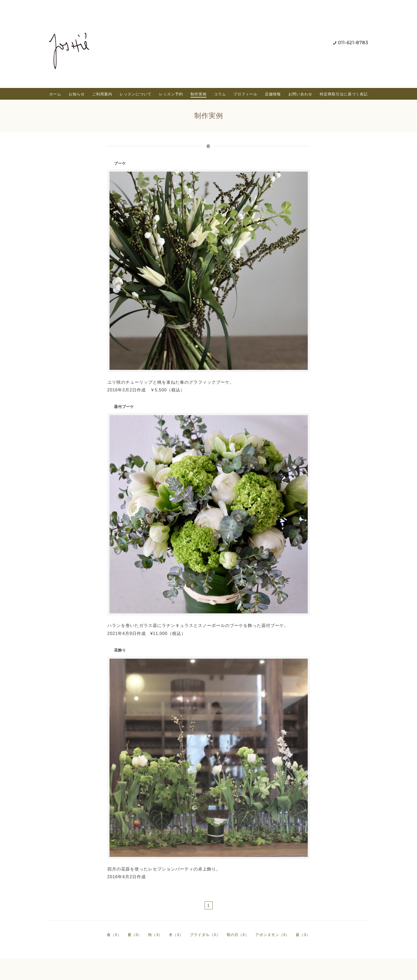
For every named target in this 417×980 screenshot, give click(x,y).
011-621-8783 (353, 43)
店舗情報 (273, 94)
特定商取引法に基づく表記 (344, 94)
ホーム (55, 94)
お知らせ (77, 94)
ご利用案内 (102, 94)
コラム (220, 94)
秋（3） (155, 935)
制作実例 (199, 94)
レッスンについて (136, 94)
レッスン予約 (171, 94)
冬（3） (176, 935)
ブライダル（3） (205, 935)
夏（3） (135, 935)
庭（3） (303, 935)
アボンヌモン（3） (272, 935)
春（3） (114, 935)
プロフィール (245, 94)
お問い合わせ (300, 94)
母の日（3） (238, 935)
